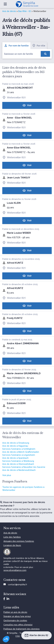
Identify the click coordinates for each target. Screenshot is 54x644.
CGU (18, 636)
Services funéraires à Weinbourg (18, 461)
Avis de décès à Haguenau (15, 446)
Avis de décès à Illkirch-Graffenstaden (21, 452)
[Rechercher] (45, 54)
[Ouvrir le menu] (5, 4)
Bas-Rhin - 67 (25, 11)
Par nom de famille (16, 46)
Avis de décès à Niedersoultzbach (19, 470)
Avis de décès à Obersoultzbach (18, 464)
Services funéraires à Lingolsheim (19, 455)
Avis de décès (9, 11)
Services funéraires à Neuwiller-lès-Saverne (24, 467)
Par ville (39, 46)
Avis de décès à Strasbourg (16, 443)
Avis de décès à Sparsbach (15, 458)
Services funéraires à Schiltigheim (19, 449)
